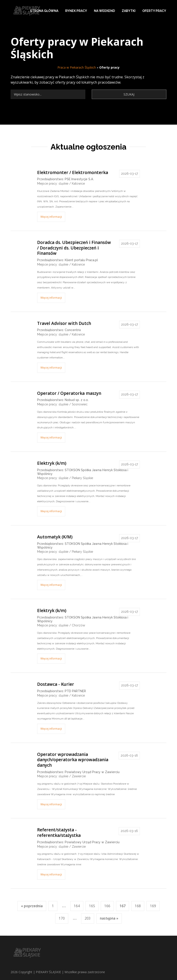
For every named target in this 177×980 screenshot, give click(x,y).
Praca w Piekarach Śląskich (77, 67)
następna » (109, 918)
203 (88, 918)
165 (92, 906)
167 (123, 906)
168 (138, 906)
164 (77, 906)
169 (153, 906)
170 (62, 918)
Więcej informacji (51, 217)
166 (107, 906)
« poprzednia (32, 906)
